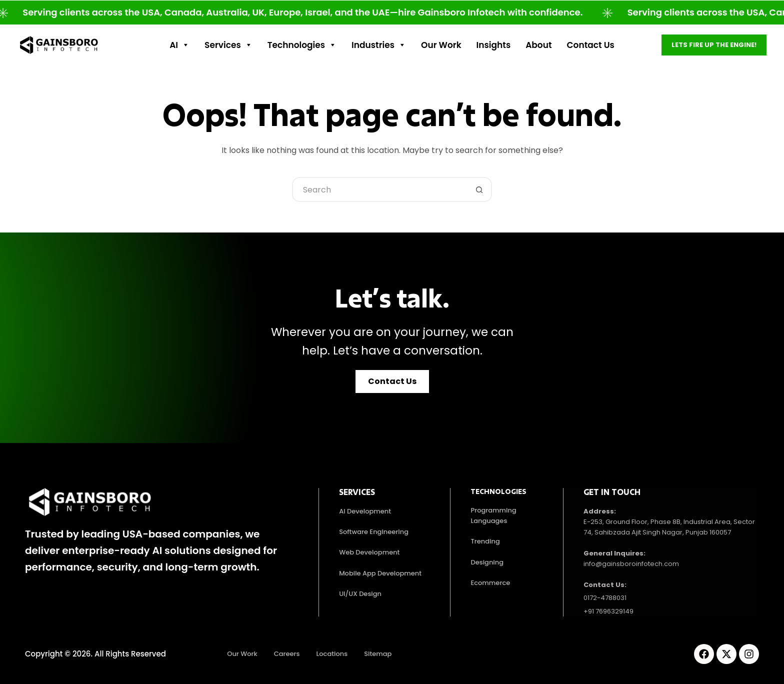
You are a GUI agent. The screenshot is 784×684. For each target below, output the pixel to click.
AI (179, 45)
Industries (379, 45)
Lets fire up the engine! (714, 45)
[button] (392, 381)
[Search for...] (379, 189)
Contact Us (591, 45)
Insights (494, 45)
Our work (441, 45)
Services (228, 45)
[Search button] (479, 189)
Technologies (302, 45)
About (538, 45)
